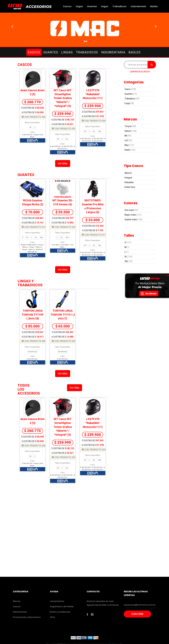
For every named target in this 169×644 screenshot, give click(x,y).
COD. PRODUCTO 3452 (64, 227)
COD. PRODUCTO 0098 (34, 341)
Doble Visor (130, 187)
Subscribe (137, 614)
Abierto (128, 173)
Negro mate (133, 215)
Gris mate (131, 210)
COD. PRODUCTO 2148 (34, 227)
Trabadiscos (119, 6)
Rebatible (129, 182)
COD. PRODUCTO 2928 (64, 129)
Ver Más (63, 163)
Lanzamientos (57, 601)
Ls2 (128, 140)
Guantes (92, 6)
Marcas (17, 601)
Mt (128, 136)
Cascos (67, 6)
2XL (128, 261)
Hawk (130, 150)
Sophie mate (133, 219)
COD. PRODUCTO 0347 (94, 121)
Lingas (79, 6)
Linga (129, 103)
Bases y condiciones (60, 612)
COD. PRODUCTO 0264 (34, 117)
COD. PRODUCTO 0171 (94, 235)
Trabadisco (132, 99)
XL (128, 257)
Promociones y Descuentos (27, 617)
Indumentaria (138, 6)
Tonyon (130, 126)
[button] (13, 26)
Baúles (154, 6)
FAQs (52, 617)
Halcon (130, 131)
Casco (130, 89)
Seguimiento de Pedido (62, 607)
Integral (128, 178)
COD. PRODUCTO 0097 (64, 341)
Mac (129, 145)
